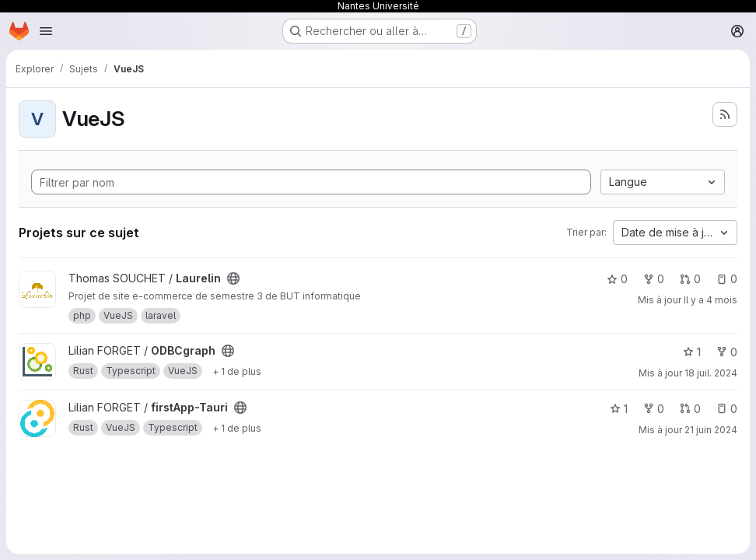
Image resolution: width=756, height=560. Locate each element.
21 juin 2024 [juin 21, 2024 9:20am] (711, 430)
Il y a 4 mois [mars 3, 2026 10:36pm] (710, 300)
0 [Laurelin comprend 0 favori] (617, 279)
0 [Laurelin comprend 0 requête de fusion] (690, 279)
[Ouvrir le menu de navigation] (46, 31)
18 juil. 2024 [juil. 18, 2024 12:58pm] (711, 373)
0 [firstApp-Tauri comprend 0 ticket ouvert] (727, 409)
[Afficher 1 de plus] (237, 371)
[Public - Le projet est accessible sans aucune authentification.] (233, 278)
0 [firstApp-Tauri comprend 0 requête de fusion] (690, 409)
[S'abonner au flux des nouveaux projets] (725, 114)
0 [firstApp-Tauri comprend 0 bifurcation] (654, 409)
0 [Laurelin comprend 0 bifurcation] (654, 279)
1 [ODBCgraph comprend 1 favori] (692, 352)
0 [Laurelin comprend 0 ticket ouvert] (727, 279)
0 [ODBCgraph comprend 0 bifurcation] (727, 352)
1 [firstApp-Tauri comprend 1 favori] (619, 409)
